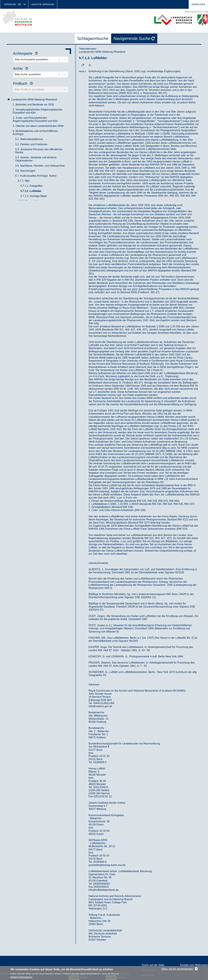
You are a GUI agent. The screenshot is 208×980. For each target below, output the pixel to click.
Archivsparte (27, 54)
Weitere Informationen (21, 977)
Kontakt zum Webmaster (194, 965)
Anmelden (198, 4)
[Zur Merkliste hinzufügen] (90, 65)
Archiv (22, 69)
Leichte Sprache (43, 4)
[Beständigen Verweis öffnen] (83, 65)
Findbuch (24, 84)
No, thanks (196, 969)
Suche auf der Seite (153, 965)
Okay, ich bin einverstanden (177, 969)
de (20, 4)
